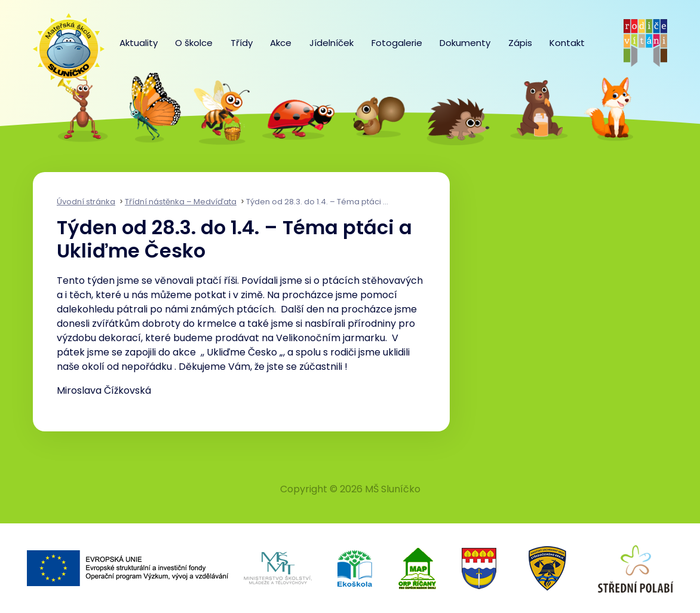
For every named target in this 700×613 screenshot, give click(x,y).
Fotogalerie (397, 43)
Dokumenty (465, 43)
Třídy (242, 43)
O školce (194, 43)
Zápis (520, 43)
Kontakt (567, 43)
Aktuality (139, 43)
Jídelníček (331, 43)
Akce (281, 43)
